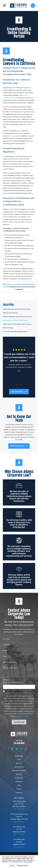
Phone (5, 650)
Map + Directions (19, 809)
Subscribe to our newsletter (14, 691)
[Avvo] (17, 749)
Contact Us (19, 793)
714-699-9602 (19, 743)
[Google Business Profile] (12, 749)
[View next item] (21, 384)
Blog (19, 785)
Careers (19, 789)
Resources (19, 782)
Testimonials (19, 778)
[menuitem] (19, 309)
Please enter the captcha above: (13, 682)
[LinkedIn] (21, 749)
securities (13, 136)
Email (5, 656)
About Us (19, 763)
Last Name (6, 645)
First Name (6, 639)
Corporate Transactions (19, 771)
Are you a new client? (10, 662)
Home (19, 760)
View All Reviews (19, 392)
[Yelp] (26, 749)
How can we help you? (10, 668)
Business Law (19, 767)
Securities (19, 774)
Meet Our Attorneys (19, 446)
